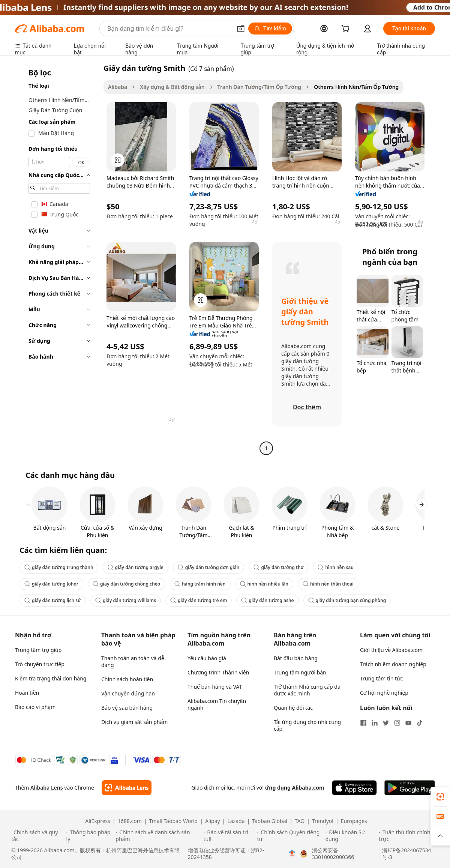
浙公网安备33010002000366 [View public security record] (333, 854)
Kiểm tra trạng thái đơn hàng (51, 678)
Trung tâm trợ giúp (38, 650)
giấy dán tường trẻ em (199, 600)
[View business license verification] (292, 854)
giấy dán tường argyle (136, 567)
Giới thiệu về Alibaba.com (391, 650)
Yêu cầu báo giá (207, 658)
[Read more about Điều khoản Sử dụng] (351, 836)
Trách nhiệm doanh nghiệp (393, 664)
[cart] (347, 29)
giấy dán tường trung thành (59, 567)
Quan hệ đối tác (293, 708)
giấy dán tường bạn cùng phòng (347, 600)
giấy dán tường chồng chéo (126, 584)
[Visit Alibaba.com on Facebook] (363, 723)
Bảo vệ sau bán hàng (127, 708)
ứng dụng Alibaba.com (295, 788)
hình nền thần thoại (328, 584)
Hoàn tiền (27, 693)
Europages (354, 821)
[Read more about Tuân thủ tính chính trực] (409, 836)
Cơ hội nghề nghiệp (384, 693)
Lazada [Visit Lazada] (236, 821)
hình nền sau (336, 567)
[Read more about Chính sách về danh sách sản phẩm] (158, 836)
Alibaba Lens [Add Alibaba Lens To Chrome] (47, 788)
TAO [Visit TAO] (300, 821)
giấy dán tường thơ (278, 567)
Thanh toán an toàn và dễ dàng (133, 662)
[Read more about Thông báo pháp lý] (90, 836)
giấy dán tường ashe (267, 600)
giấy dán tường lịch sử (53, 600)
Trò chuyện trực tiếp (40, 664)
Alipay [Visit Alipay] (213, 821)
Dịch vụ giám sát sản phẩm (134, 722)
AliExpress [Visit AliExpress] (98, 821)
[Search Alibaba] (169, 29)
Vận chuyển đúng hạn (128, 693)
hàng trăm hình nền (200, 584)
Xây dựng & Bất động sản (172, 87)
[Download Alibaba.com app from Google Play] (410, 788)
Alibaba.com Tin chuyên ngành (217, 704)
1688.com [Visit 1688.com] (130, 821)
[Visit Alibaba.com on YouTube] (408, 723)
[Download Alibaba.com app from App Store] (354, 788)
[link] (440, 797)
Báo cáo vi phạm (35, 707)
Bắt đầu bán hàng (296, 658)
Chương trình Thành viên (218, 672)
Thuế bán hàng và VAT (215, 687)
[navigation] (57, 259)
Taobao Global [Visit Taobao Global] (270, 821)
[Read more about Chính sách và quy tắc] (38, 836)
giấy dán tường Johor (51, 584)
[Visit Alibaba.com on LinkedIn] (375, 723)
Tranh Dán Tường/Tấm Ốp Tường (259, 87)
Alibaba (118, 87)
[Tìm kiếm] (270, 29)
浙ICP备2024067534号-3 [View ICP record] (406, 854)
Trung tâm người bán (300, 672)
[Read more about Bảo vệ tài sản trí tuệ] (229, 836)
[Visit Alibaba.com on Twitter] (386, 723)
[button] (241, 29)
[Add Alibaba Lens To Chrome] (127, 788)
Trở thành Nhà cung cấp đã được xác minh (307, 690)
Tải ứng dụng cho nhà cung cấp (307, 725)
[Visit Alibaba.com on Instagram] (397, 723)
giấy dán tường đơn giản (209, 567)
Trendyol (323, 821)
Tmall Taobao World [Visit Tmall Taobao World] (174, 821)
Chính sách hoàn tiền (127, 679)
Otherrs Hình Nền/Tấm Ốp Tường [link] (356, 87)
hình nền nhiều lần (264, 584)
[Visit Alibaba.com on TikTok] (420, 723)
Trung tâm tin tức (381, 678)
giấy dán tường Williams (126, 600)
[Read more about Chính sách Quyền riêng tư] (290, 836)
